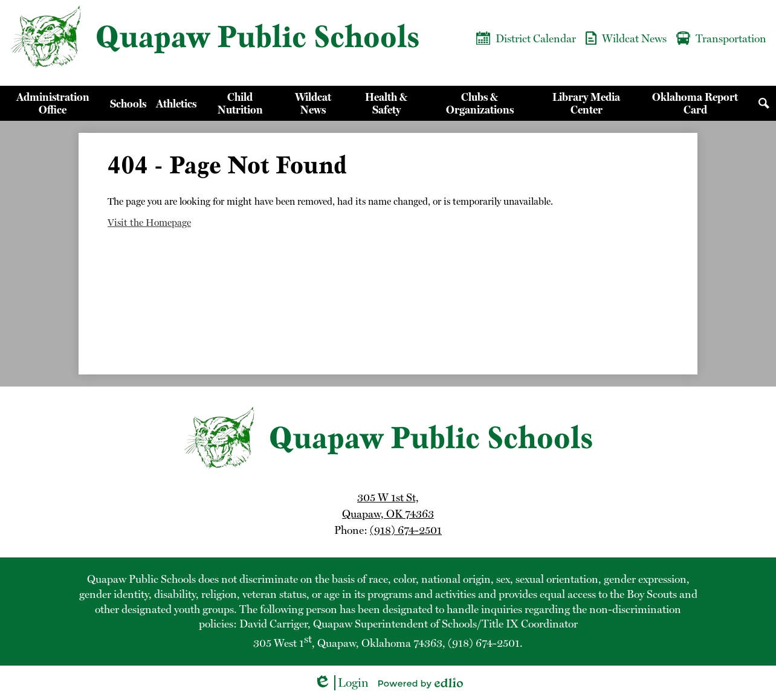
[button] (53, 103)
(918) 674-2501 (406, 530)
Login (341, 683)
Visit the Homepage (149, 223)
